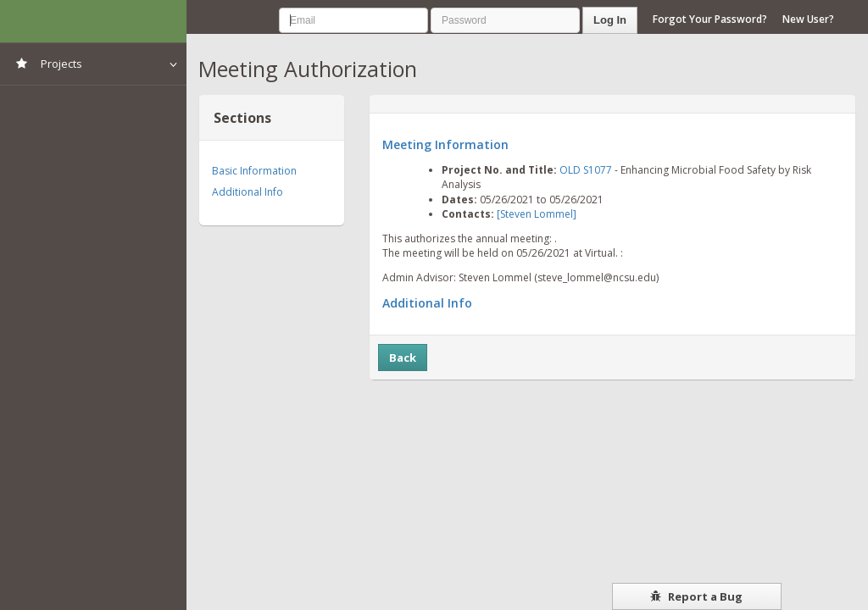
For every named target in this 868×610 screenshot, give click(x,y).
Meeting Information (445, 144)
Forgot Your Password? (710, 19)
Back (403, 358)
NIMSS (93, 21)
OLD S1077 (586, 170)
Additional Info (248, 192)
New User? (808, 19)
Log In (610, 20)
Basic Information (254, 171)
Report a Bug (696, 596)
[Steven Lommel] (537, 214)
